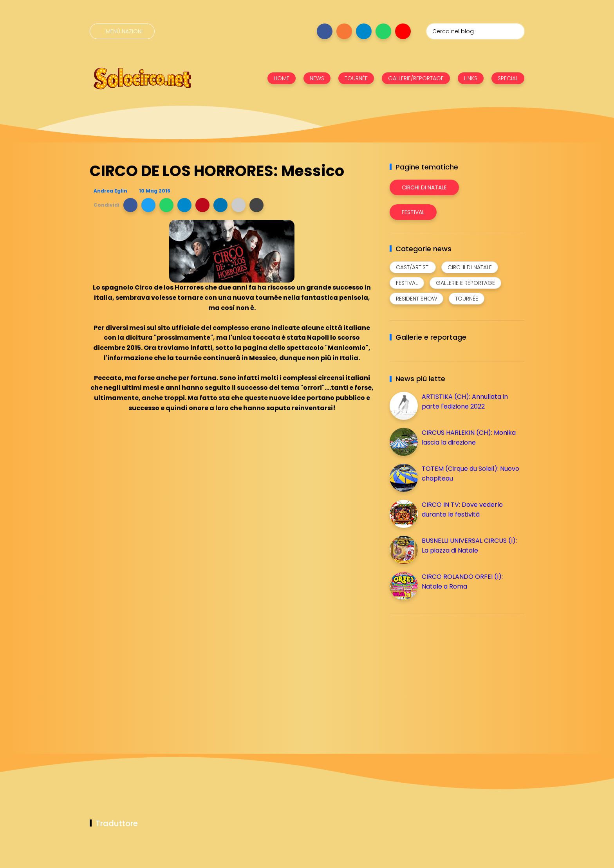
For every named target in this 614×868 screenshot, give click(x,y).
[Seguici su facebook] (325, 31)
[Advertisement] (448, 675)
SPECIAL (508, 78)
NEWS (317, 78)
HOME (282, 78)
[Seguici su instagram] (344, 31)
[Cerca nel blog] (475, 31)
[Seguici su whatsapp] (383, 31)
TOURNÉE (356, 78)
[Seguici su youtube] (403, 31)
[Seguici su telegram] (364, 31)
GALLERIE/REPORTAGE (416, 78)
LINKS (471, 78)
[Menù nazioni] (122, 31)
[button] (130, 205)
